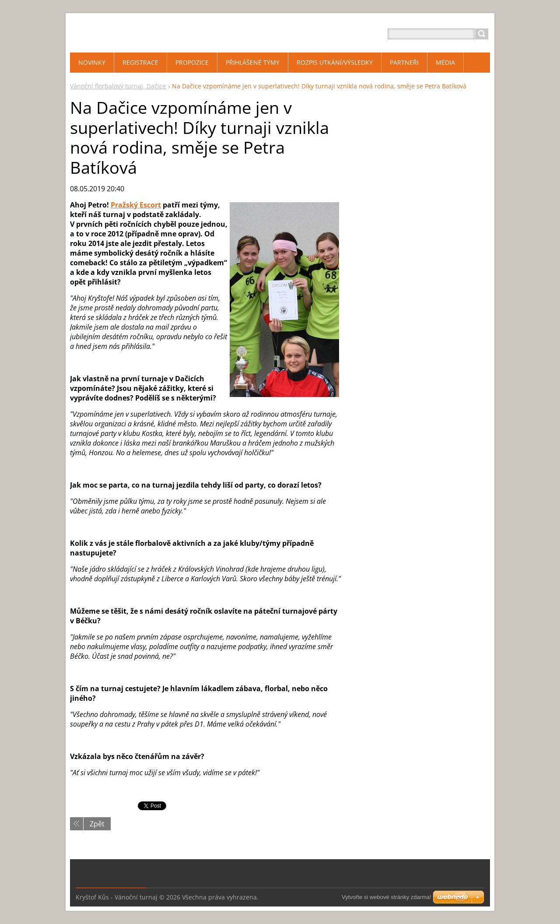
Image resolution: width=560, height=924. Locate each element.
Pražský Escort (136, 205)
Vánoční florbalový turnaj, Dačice (118, 86)
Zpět (97, 824)
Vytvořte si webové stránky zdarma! (387, 897)
